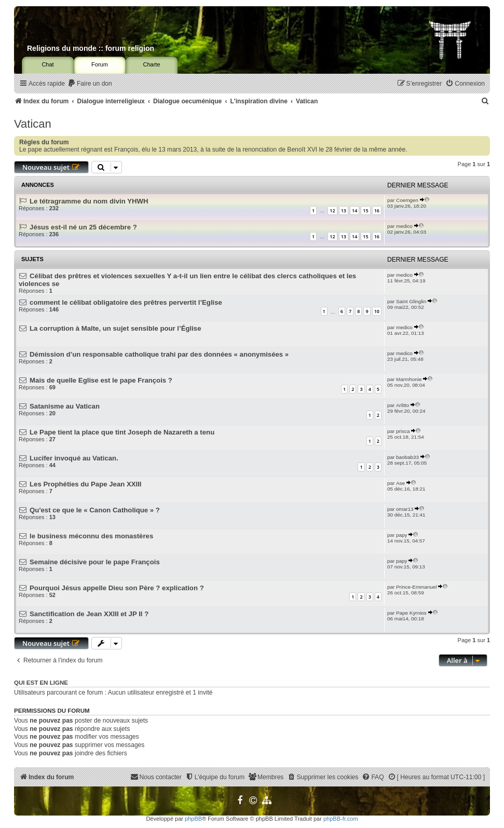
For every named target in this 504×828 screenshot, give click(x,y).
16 (377, 211)
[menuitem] (90, 84)
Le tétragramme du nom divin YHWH (89, 201)
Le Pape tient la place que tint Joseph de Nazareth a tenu (122, 432)
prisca (403, 431)
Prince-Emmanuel (416, 587)
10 (377, 311)
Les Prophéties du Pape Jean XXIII (85, 484)
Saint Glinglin (411, 301)
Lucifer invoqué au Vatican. (74, 458)
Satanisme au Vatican (65, 406)
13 (344, 211)
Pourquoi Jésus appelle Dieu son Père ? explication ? (117, 588)
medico (404, 226)
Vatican (33, 124)
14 (355, 211)
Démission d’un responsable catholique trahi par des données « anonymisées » (159, 354)
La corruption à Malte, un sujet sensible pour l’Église (115, 328)
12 (332, 211)
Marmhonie (409, 379)
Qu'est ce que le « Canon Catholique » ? (95, 510)
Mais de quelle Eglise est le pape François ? (101, 380)
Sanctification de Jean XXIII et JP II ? (89, 614)
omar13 (405, 509)
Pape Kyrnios (411, 613)
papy (401, 535)
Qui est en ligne (41, 683)
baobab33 (407, 457)
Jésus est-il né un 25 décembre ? (83, 227)
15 (365, 211)
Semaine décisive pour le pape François (95, 562)
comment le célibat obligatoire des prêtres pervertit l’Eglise (126, 302)
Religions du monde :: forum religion (91, 48)
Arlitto (403, 405)
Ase (400, 483)
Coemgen (407, 200)
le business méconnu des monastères (91, 536)
